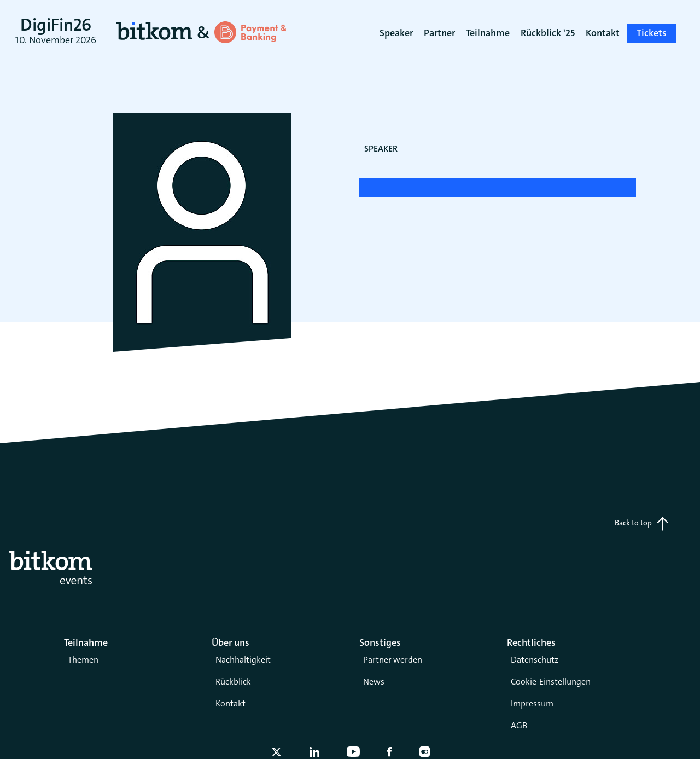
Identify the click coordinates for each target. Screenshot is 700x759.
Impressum (532, 703)
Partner (439, 33)
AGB (519, 725)
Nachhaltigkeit (243, 660)
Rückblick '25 (548, 33)
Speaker (396, 33)
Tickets (652, 33)
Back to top (642, 524)
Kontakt (231, 703)
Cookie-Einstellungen (551, 682)
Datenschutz (535, 660)
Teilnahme (488, 33)
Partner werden (393, 660)
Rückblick (233, 682)
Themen (83, 660)
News (374, 682)
